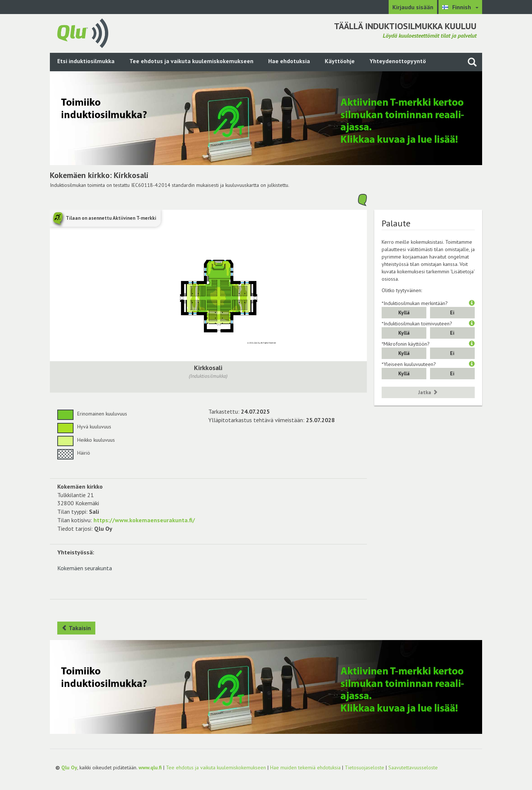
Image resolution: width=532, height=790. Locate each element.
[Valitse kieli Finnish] (460, 7)
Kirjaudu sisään (413, 7)
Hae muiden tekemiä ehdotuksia (305, 767)
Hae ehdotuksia (289, 61)
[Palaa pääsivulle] (83, 33)
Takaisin (76, 628)
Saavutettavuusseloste (413, 767)
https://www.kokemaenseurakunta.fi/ (144, 520)
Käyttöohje (340, 61)
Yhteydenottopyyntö (398, 61)
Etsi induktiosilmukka (86, 61)
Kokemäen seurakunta (85, 568)
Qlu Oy (69, 767)
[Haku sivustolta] (472, 62)
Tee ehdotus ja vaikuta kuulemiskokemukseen (191, 61)
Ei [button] (452, 312)
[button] (472, 303)
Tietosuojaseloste (364, 767)
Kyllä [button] (404, 312)
